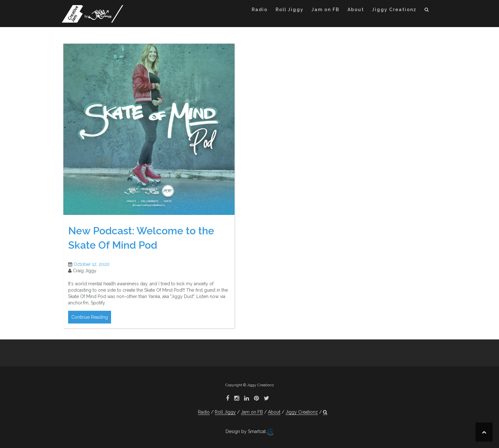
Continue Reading (90, 317)
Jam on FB (326, 10)
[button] (427, 11)
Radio (260, 10)
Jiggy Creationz (394, 10)
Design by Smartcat (250, 432)
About (356, 10)
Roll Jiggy (290, 10)
